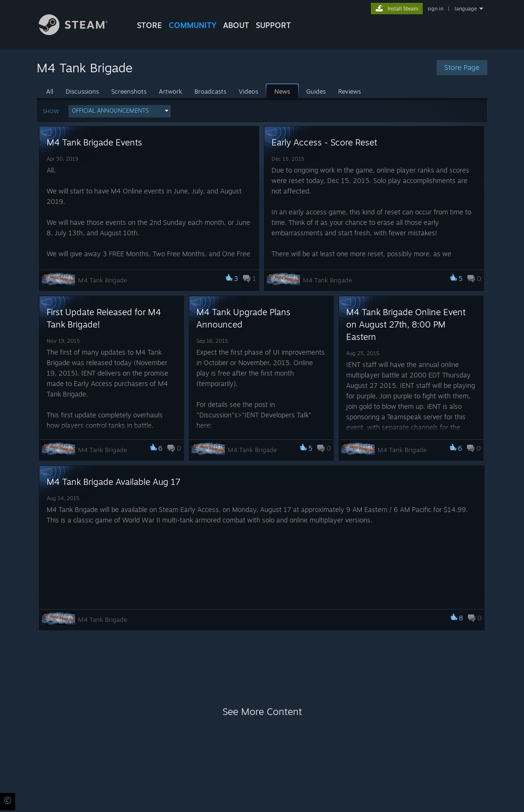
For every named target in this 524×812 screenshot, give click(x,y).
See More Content (262, 711)
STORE (150, 25)
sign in (435, 9)
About (236, 25)
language (466, 9)
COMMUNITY (193, 25)
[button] (120, 111)
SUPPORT (273, 25)
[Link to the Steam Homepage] (80, 33)
